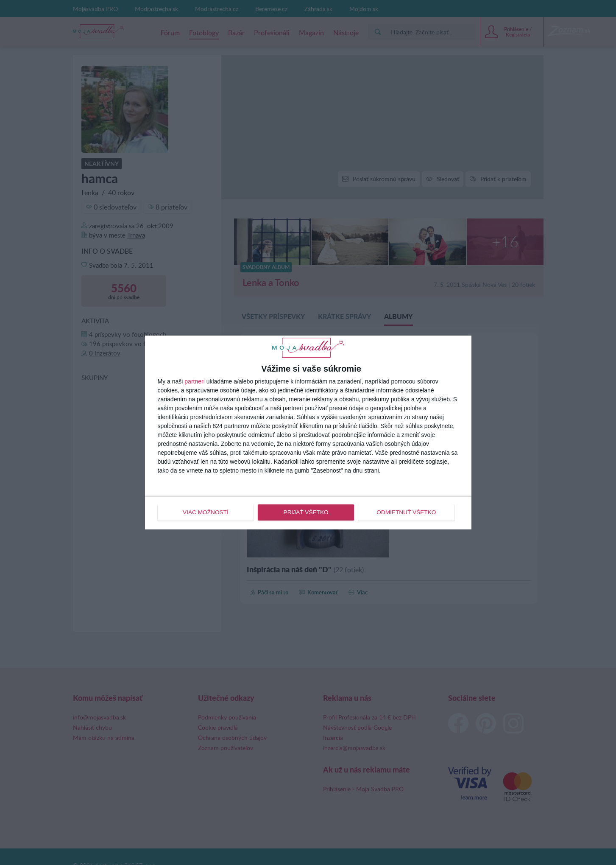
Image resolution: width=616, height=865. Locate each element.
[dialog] (308, 432)
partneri (194, 382)
